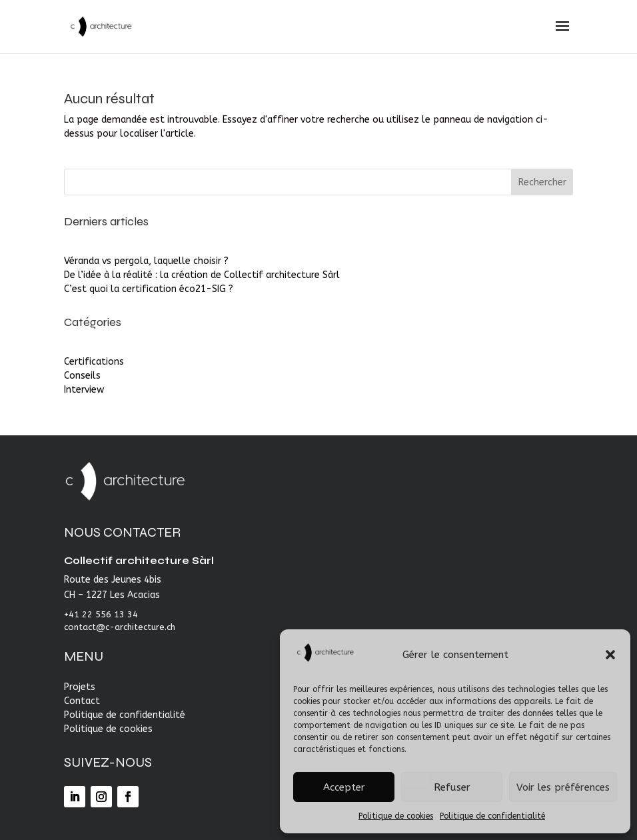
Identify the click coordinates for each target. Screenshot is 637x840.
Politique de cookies (396, 816)
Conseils (82, 376)
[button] (610, 655)
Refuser (452, 787)
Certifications (94, 362)
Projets (80, 687)
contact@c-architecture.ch (120, 627)
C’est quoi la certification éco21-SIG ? (149, 289)
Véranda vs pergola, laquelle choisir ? (146, 261)
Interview (84, 390)
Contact (82, 701)
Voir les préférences (563, 787)
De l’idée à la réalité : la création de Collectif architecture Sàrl (202, 275)
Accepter (344, 787)
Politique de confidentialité (492, 816)
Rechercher (542, 182)
